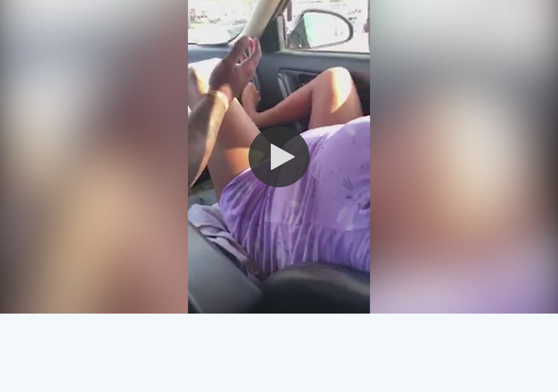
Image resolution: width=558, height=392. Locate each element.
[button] (279, 157)
